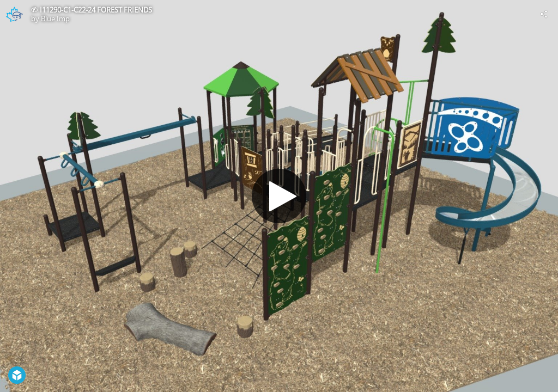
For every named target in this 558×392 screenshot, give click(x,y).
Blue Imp (55, 19)
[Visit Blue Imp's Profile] (14, 14)
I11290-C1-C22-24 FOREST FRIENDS (96, 10)
